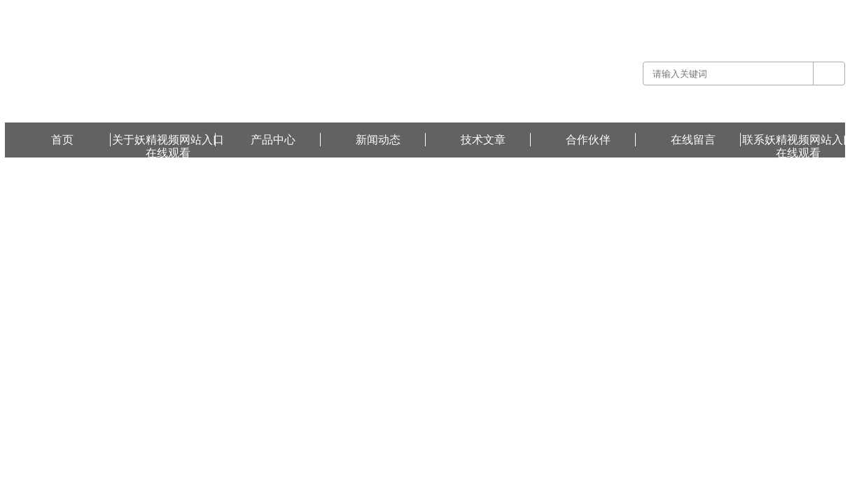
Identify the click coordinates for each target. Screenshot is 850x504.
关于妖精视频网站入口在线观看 (168, 140)
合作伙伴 (588, 140)
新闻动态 (378, 140)
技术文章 (483, 140)
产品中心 (273, 140)
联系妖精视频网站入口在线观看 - (750, 10)
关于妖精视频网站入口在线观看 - (627, 10)
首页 (62, 140)
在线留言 (828, 10)
